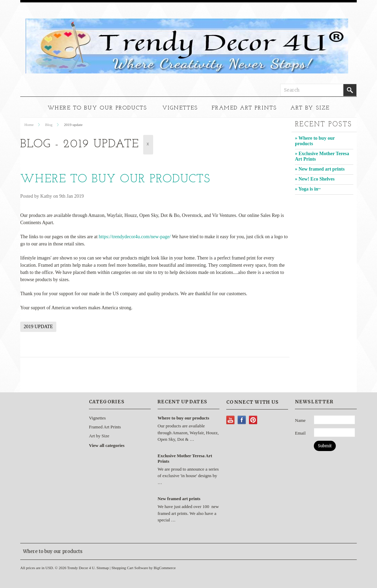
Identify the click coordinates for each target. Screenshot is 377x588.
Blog (49, 125)
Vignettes (180, 108)
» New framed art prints (320, 169)
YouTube (231, 420)
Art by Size (310, 108)
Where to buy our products (115, 179)
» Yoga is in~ (308, 189)
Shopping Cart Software (130, 568)
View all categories (107, 445)
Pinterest (253, 420)
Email (300, 433)
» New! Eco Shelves (315, 179)
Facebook (242, 420)
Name (300, 420)
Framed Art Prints (244, 108)
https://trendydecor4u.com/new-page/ (135, 237)
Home (29, 125)
